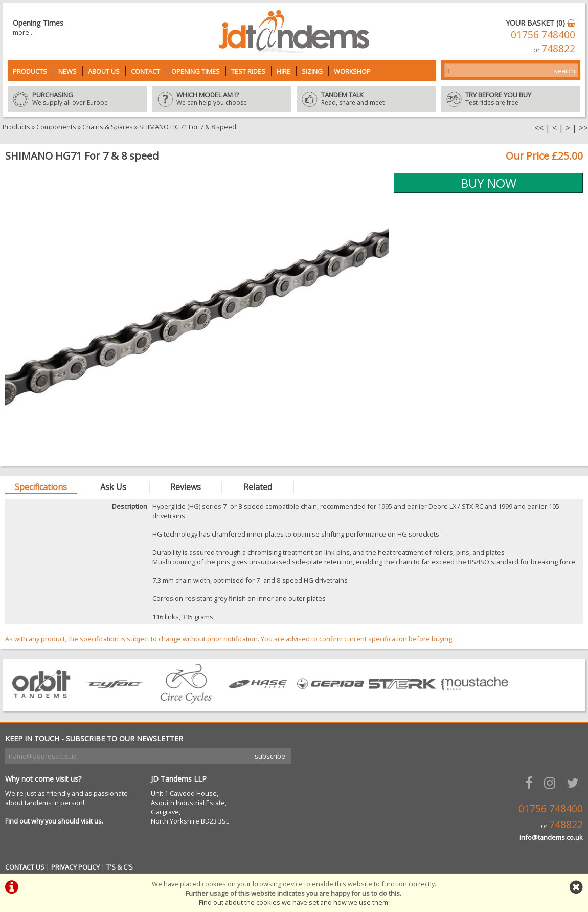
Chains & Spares (108, 127)
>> (583, 128)
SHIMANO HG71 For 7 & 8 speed (188, 127)
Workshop (352, 71)
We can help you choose (222, 99)
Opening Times (196, 71)
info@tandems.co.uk (551, 837)
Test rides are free (511, 99)
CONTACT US (25, 867)
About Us (104, 71)
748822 (558, 48)
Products (30, 71)
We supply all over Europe (77, 99)
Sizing (312, 71)
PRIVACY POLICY (75, 867)
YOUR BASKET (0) (540, 23)
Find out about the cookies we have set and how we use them (293, 902)
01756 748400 (543, 35)
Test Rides (248, 71)
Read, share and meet (366, 99)
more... (23, 32)
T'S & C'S (120, 867)
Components (56, 127)
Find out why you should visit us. (54, 821)
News (67, 71)
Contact (145, 71)
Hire (284, 71)
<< (539, 128)
